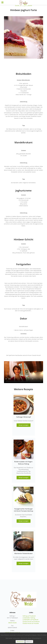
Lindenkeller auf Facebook (30, 620)
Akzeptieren (20, 642)
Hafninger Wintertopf (23, 417)
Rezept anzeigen (24, 425)
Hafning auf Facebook (29, 616)
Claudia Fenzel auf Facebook (31, 621)
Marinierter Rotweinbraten (23, 553)
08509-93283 (12, 623)
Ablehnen (29, 642)
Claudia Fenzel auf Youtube (31, 623)
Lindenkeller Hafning (29, 618)
